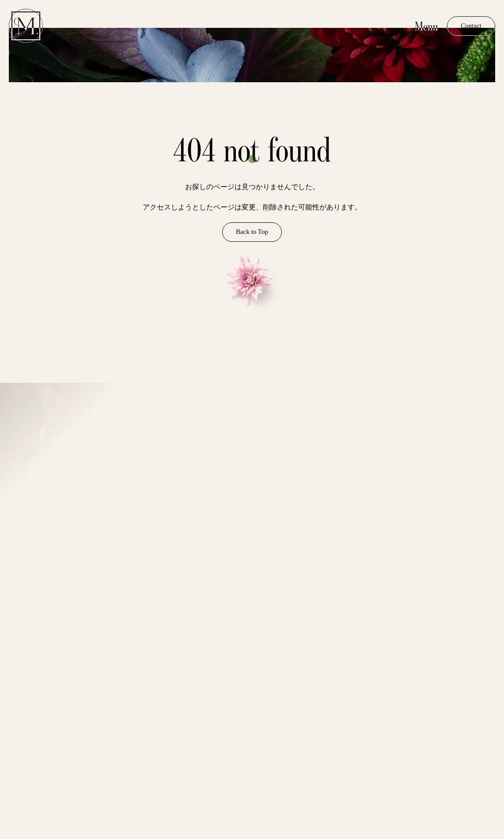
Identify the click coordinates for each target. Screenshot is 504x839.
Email (180, 689)
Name (180, 656)
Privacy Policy (133, 792)
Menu (426, 26)
